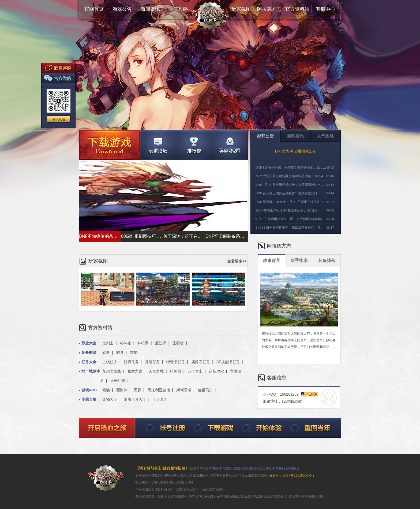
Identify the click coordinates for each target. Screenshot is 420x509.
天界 (137, 390)
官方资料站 (297, 9)
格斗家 (126, 343)
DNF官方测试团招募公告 (295, 151)
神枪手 (143, 343)
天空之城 (156, 371)
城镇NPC (88, 390)
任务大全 (88, 362)
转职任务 (131, 362)
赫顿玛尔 (205, 390)
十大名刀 (160, 399)
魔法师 (161, 343)
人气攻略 (178, 9)
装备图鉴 (88, 353)
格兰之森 (135, 371)
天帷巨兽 (118, 381)
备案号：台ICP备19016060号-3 (291, 475)
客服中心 (325, 9)
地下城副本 (89, 371)
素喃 (106, 390)
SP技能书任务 (228, 362)
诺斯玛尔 (216, 371)
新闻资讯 (150, 9)
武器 (106, 352)
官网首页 (94, 9)
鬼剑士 (108, 343)
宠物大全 (110, 399)
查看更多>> (237, 261)
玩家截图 (241, 9)
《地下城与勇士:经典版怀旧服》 (162, 468)
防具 (120, 352)
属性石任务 (201, 362)
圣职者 (178, 343)
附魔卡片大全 (135, 399)
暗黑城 (176, 371)
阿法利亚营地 (159, 390)
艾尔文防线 (112, 371)
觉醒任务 (152, 362)
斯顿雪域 (184, 390)
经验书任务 (176, 362)
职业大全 (88, 343)
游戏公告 (122, 9)
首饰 (134, 352)
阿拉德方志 (269, 9)
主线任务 (110, 362)
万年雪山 (195, 371)
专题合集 (88, 400)
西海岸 (122, 390)
